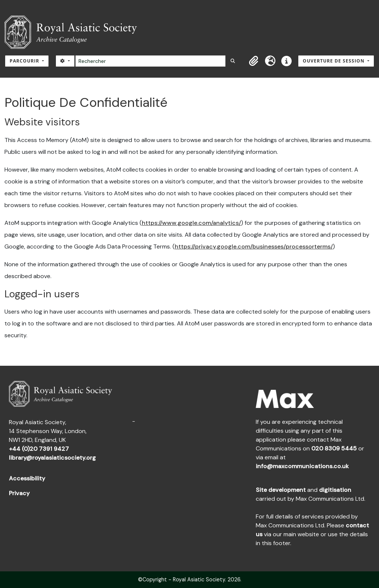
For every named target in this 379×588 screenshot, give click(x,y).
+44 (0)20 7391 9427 (39, 449)
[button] (254, 61)
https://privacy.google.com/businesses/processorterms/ (254, 246)
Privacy (19, 493)
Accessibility (27, 478)
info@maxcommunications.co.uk (302, 466)
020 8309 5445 (334, 448)
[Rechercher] (150, 61)
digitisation (335, 490)
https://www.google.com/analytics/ (191, 223)
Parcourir (25, 61)
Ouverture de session (334, 61)
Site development (281, 490)
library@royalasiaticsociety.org (52, 458)
